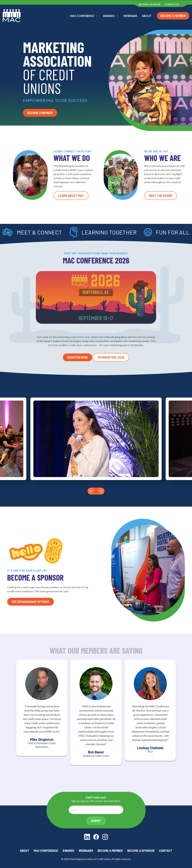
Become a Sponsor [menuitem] (149, 4)
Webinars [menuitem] (86, 851)
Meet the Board (161, 196)
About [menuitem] (25, 851)
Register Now (78, 357)
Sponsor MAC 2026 (111, 357)
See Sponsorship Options (31, 602)
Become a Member (173, 16)
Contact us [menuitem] (172, 4)
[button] (91, 491)
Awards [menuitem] (68, 851)
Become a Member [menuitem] (110, 851)
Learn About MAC (71, 196)
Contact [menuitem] (166, 851)
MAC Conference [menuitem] (46, 851)
